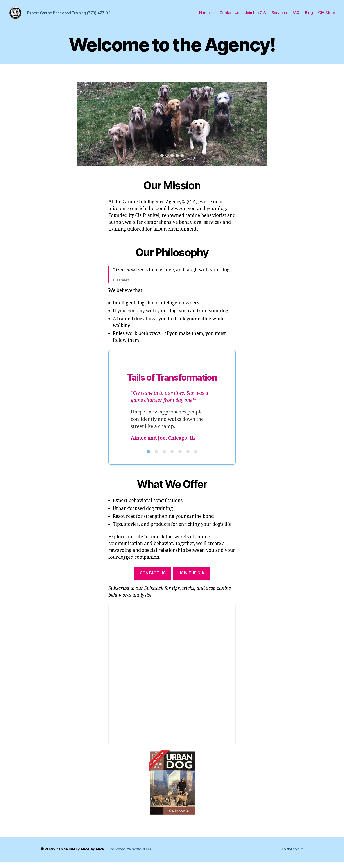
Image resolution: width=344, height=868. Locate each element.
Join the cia (192, 580)
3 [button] (172, 162)
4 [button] (177, 162)
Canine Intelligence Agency (82, 856)
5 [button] (182, 162)
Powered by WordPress (134, 856)
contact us (153, 580)
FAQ (296, 16)
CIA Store (327, 16)
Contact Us (229, 16)
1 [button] (162, 162)
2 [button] (167, 162)
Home (204, 16)
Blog (309, 16)
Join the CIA (255, 16)
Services (279, 16)
